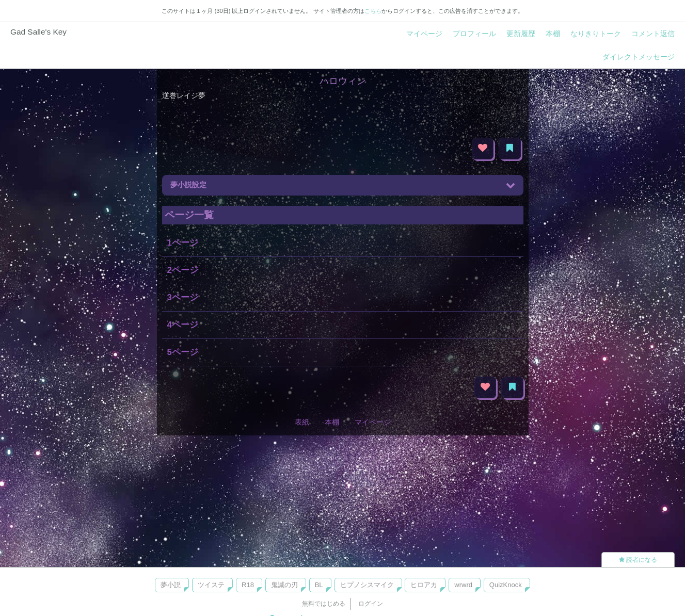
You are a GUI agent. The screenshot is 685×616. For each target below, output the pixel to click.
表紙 (302, 422)
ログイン (371, 604)
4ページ (183, 325)
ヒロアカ (424, 585)
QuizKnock (506, 585)
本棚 (553, 34)
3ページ (183, 297)
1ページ (183, 243)
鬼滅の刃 (284, 585)
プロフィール (474, 34)
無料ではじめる (324, 604)
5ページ (183, 352)
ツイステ (211, 585)
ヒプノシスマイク (367, 585)
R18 (248, 585)
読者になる (638, 560)
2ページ (183, 270)
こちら (373, 11)
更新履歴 (521, 34)
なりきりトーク (596, 34)
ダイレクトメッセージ (639, 57)
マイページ (424, 34)
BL (319, 585)
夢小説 (171, 585)
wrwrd (463, 585)
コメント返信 (653, 34)
